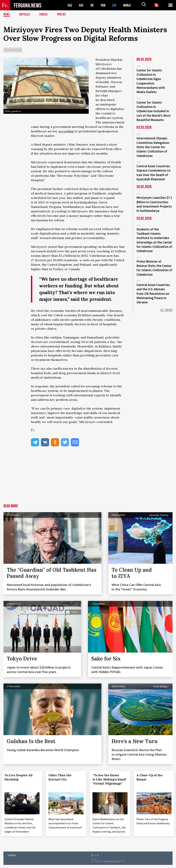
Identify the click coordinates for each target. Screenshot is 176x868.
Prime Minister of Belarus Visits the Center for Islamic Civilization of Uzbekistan (154, 261)
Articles (25, 15)
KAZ (70, 5)
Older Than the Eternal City (62, 777)
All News (166, 301)
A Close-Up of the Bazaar (151, 777)
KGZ (81, 5)
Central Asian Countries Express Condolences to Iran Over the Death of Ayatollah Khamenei (153, 169)
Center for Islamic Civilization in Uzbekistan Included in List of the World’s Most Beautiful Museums (154, 109)
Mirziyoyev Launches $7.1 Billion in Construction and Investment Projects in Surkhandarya (154, 199)
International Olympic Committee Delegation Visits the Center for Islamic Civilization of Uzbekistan (153, 144)
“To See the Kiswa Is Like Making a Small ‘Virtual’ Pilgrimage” (107, 781)
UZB (115, 5)
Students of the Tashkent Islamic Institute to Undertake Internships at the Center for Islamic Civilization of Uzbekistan (154, 234)
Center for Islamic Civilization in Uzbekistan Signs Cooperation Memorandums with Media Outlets (151, 81)
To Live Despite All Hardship (20, 777)
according (66, 131)
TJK (92, 5)
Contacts (12, 858)
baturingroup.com (112, 864)
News (7, 15)
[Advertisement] (88, 478)
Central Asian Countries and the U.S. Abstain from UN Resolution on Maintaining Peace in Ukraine (153, 285)
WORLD (128, 5)
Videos (44, 15)
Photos (62, 15)
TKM (104, 5)
